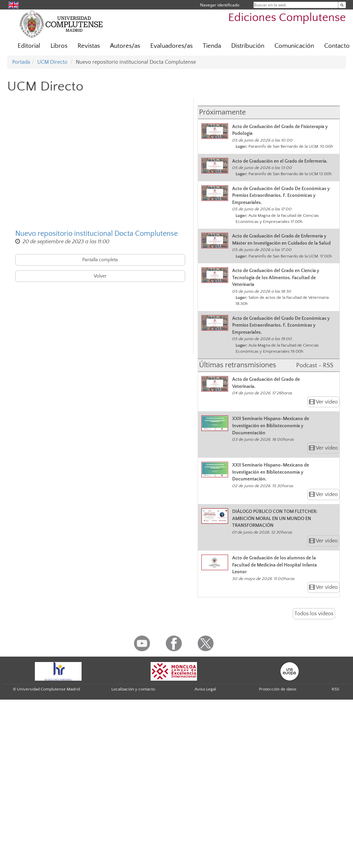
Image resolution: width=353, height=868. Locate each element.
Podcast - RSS (315, 366)
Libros (59, 46)
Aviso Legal (205, 689)
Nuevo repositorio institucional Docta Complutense (96, 234)
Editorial (29, 46)
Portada (21, 62)
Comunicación (294, 46)
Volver (100, 276)
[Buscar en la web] (342, 5)
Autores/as (125, 46)
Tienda (212, 46)
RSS (335, 689)
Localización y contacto (133, 689)
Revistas (89, 46)
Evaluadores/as (171, 46)
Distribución (248, 46)
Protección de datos (278, 689)
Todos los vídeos (314, 614)
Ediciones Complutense (287, 18)
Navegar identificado (220, 5)
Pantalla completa (100, 260)
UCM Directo (52, 62)
